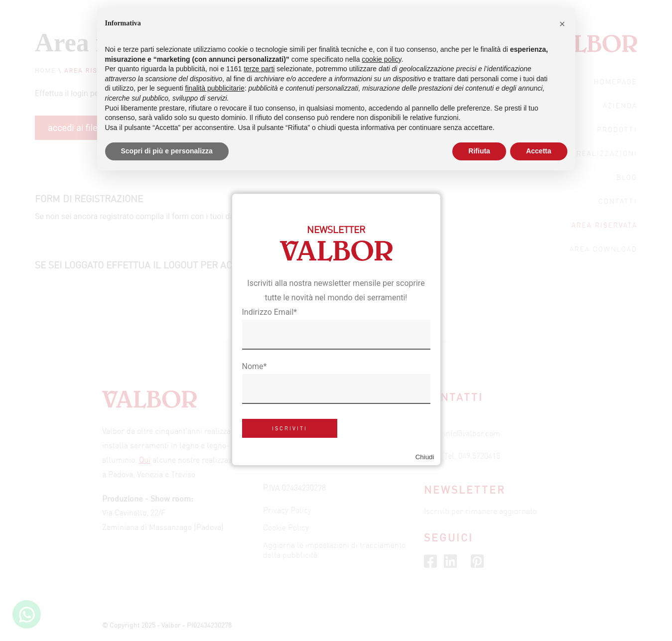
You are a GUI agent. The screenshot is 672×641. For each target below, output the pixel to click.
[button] (562, 24)
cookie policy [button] (381, 59)
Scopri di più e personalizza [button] (167, 151)
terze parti (259, 69)
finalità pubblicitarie (215, 88)
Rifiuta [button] (479, 151)
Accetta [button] (539, 151)
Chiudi (425, 457)
